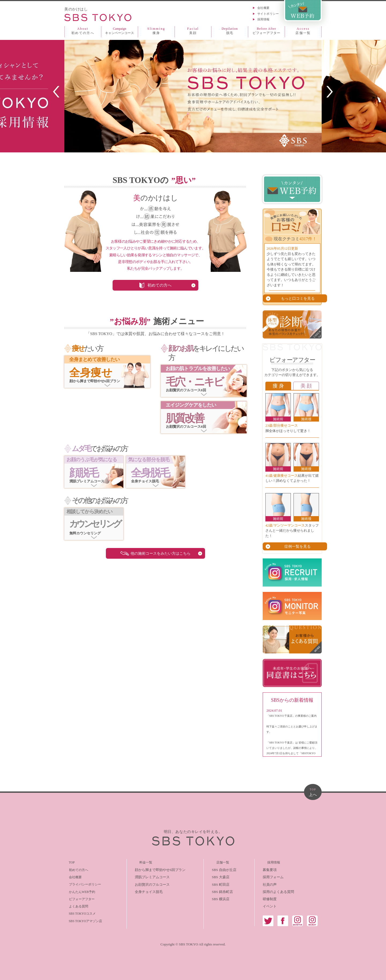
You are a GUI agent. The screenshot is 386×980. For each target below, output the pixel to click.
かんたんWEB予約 (79, 890)
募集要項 (270, 868)
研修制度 (270, 898)
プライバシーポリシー (82, 883)
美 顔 (306, 385)
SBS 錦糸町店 (220, 890)
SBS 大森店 (218, 876)
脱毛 (230, 31)
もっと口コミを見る (295, 298)
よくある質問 (75, 905)
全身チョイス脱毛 (144, 890)
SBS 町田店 (218, 883)
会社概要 (263, 8)
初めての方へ (83, 31)
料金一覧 (137, 861)
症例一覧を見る (295, 545)
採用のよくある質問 (278, 890)
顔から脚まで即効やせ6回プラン (155, 868)
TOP (68, 861)
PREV (56, 92)
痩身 (156, 31)
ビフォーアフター (266, 31)
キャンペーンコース (120, 31)
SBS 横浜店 (218, 898)
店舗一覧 (303, 31)
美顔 (193, 31)
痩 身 (278, 385)
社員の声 (270, 883)
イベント (270, 905)
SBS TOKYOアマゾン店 (83, 920)
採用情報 (263, 19)
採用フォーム (273, 876)
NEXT (330, 92)
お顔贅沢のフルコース (147, 883)
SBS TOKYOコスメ (79, 912)
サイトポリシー (268, 14)
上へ (313, 792)
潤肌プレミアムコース (147, 876)
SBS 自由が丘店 (222, 868)
